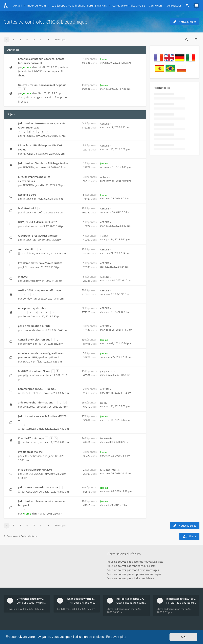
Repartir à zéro (27, 195)
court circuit (25, 249)
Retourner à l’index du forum (21, 536)
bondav (27, 299)
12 (30, 312)
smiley (104, 403)
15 (47, 312)
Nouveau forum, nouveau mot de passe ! (43, 85)
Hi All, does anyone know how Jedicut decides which (81, 603)
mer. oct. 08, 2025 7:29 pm (80, 609)
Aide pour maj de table (32, 308)
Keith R (61, 609)
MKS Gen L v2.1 (27, 208)
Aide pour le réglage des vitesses (38, 236)
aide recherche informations (35, 402)
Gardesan (32, 429)
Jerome (27, 67)
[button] (48, 40)
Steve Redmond (115, 609)
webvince (105, 177)
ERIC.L (26, 361)
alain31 (30, 253)
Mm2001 (23, 277)
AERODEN (28, 136)
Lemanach (29, 330)
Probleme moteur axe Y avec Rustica (40, 263)
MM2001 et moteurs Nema (34, 371)
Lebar (26, 281)
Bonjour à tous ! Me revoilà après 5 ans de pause (32, 603)
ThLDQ (27, 199)
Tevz (10, 609)
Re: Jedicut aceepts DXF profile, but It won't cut (131, 599)
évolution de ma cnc (30, 452)
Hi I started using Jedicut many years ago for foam (181, 603)
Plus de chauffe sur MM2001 (35, 470)
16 (53, 312)
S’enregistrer (174, 6)
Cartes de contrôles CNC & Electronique (45, 22)
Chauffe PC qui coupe (31, 438)
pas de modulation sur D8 (34, 326)
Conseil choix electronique (34, 340)
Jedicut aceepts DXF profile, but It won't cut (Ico (181, 599)
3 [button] (20, 39)
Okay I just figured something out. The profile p (131, 603)
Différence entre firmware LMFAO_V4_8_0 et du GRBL (32, 599)
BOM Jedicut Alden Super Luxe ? (37, 222)
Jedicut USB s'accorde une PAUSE (38, 487)
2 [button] (13, 39)
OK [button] (183, 637)
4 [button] (27, 39)
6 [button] (41, 39)
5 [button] (34, 39)
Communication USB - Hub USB (37, 389)
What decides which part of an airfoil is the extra (81, 599)
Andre (26, 316)
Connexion (155, 6)
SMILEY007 (29, 407)
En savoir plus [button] (116, 637)
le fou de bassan (32, 456)
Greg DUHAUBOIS (33, 474)
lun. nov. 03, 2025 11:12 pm (29, 609)
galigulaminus (31, 375)
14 (41, 312)
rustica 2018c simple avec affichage (39, 290)
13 (35, 312)
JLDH (25, 267)
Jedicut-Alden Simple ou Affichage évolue (43, 163)
